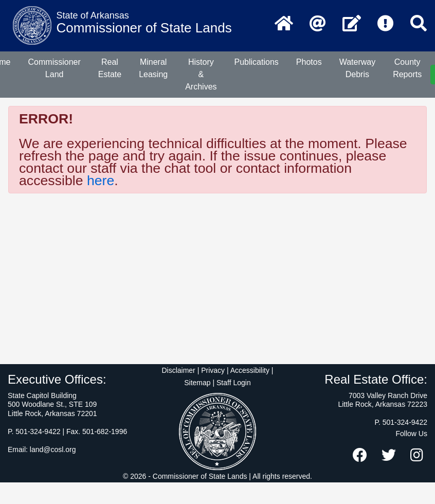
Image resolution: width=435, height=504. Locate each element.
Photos (309, 62)
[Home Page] (284, 24)
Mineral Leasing (153, 68)
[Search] (419, 24)
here (101, 181)
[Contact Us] (352, 24)
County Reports (407, 68)
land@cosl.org (53, 449)
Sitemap (197, 383)
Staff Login (234, 383)
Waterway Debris (358, 68)
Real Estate (110, 68)
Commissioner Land (55, 68)
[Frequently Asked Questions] (386, 24)
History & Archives (201, 74)
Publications (257, 62)
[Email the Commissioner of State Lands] (318, 24)
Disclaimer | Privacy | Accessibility (215, 370)
